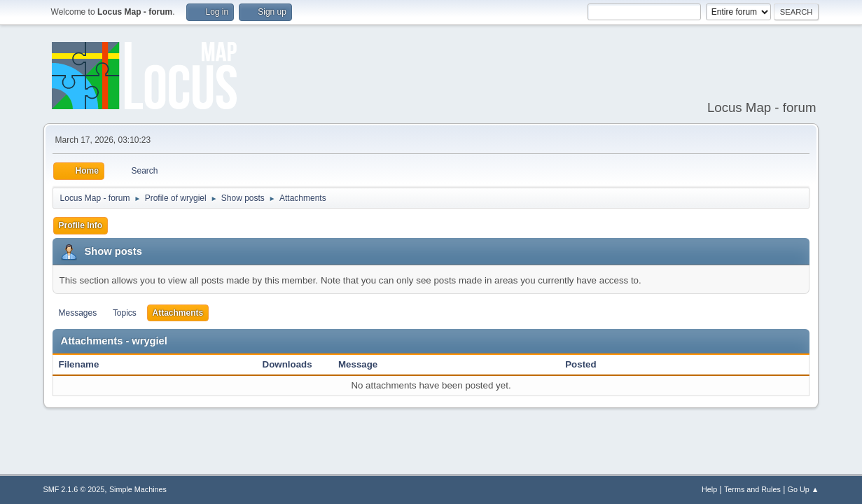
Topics (125, 313)
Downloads (287, 364)
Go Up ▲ (804, 489)
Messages (78, 313)
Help (709, 489)
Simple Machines (138, 489)
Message (358, 364)
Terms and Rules (752, 489)
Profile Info (81, 225)
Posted (581, 364)
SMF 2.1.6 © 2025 (74, 489)
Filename (86, 364)
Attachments (178, 313)
